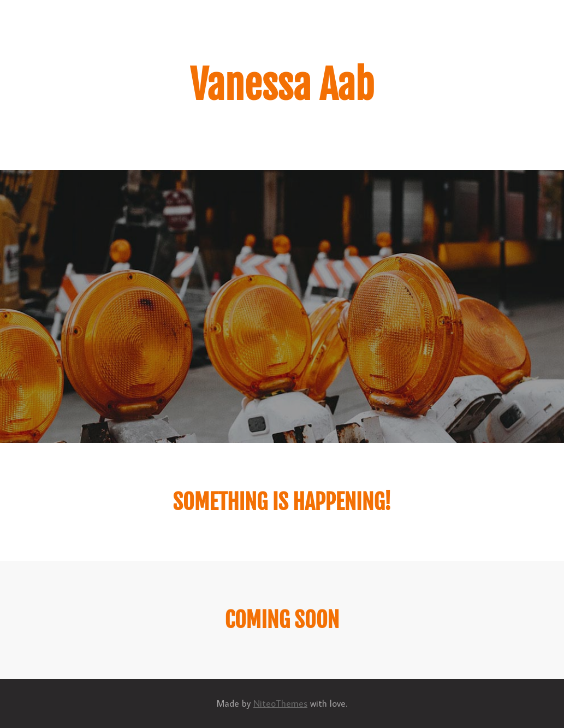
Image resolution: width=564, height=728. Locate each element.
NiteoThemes (280, 703)
